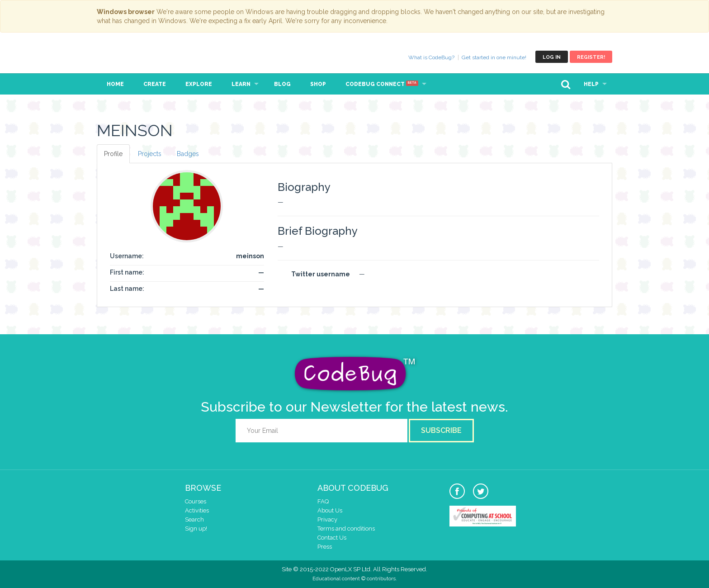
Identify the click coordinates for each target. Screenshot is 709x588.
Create (155, 84)
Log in (552, 57)
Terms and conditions (346, 529)
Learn (241, 84)
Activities (197, 510)
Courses (196, 501)
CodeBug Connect (382, 84)
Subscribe (441, 430)
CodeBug (127, 57)
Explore (199, 84)
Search (194, 519)
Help (591, 84)
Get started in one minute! (494, 57)
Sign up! (196, 529)
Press (325, 547)
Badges (188, 154)
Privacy (327, 519)
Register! (591, 57)
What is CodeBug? (431, 57)
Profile (113, 154)
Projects (150, 154)
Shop (318, 84)
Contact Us (332, 538)
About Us (330, 510)
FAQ (323, 501)
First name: (127, 272)
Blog (282, 84)
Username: (127, 256)
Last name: (127, 289)
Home (115, 84)
